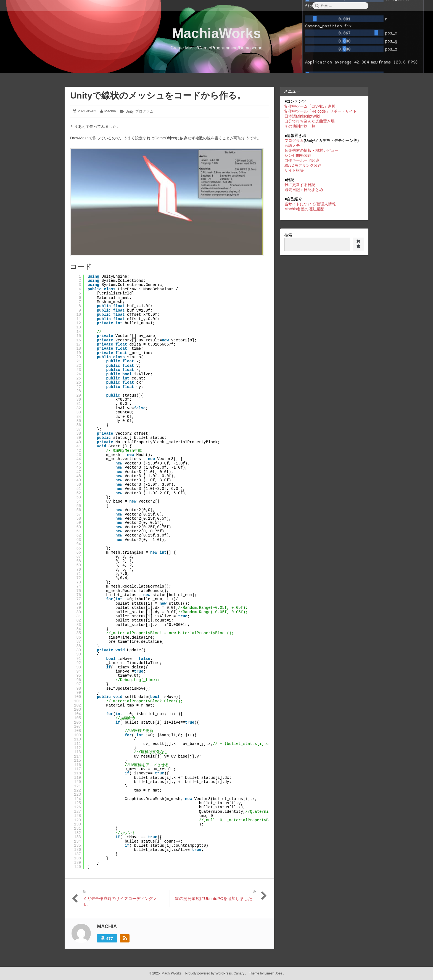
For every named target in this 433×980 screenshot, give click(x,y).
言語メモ (292, 145)
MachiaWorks (216, 33)
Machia (110, 111)
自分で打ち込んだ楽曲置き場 (310, 121)
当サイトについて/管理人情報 (310, 204)
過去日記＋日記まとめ (304, 190)
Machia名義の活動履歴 (304, 209)
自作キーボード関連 (302, 160)
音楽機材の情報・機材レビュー (311, 150)
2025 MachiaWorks (167, 973)
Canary (239, 973)
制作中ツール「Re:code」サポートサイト (321, 111)
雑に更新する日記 (300, 185)
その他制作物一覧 (300, 126)
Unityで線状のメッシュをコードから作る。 (158, 95)
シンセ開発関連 (298, 155)
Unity (129, 111)
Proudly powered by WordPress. (209, 973)
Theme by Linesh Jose (266, 973)
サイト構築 (294, 170)
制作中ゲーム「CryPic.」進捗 (310, 106)
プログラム (144, 111)
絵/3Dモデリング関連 (303, 165)
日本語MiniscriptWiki (302, 116)
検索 (288, 235)
